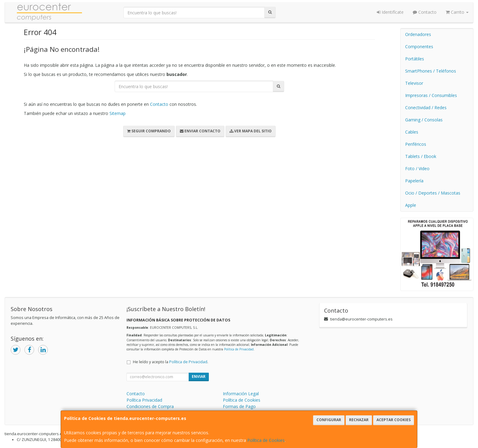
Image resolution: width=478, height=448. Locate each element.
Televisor (414, 83)
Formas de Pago (239, 406)
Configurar (329, 420)
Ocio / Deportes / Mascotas (433, 193)
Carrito (457, 12)
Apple (411, 205)
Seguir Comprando (149, 131)
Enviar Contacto (200, 131)
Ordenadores (418, 34)
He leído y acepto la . (171, 362)
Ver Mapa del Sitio (251, 131)
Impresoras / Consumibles (431, 95)
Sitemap (118, 113)
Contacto (425, 12)
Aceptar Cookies (394, 420)
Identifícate (390, 12)
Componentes (419, 47)
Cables (412, 132)
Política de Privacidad (239, 349)
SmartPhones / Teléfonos (431, 71)
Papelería (414, 181)
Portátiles (415, 59)
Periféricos (416, 144)
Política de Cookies (266, 440)
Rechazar (359, 420)
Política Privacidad (144, 400)
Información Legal (241, 394)
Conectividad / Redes (426, 108)
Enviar (199, 376)
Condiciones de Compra (150, 406)
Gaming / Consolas (424, 120)
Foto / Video (417, 168)
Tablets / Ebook (421, 156)
